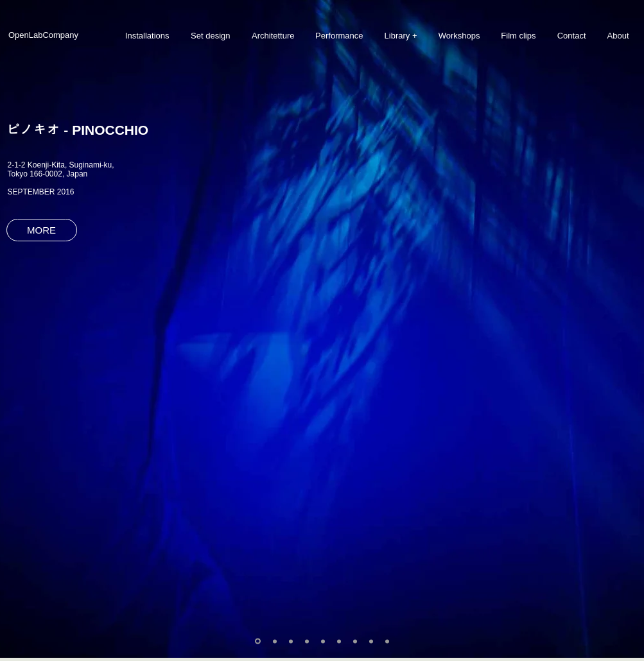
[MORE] (42, 230)
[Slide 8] (371, 641)
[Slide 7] (355, 641)
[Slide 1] (258, 641)
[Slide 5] (323, 641)
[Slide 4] (307, 641)
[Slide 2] (275, 641)
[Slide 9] (387, 641)
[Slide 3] (291, 641)
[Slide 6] (339, 641)
